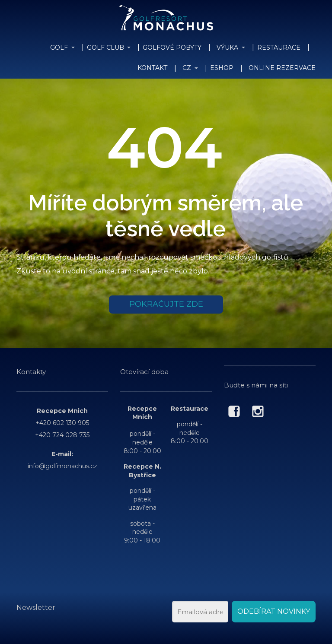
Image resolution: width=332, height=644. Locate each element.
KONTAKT (152, 68)
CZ (187, 68)
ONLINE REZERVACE (282, 68)
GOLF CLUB (105, 48)
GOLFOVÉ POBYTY (172, 48)
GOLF (59, 48)
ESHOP (222, 68)
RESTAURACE (279, 48)
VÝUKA (227, 48)
